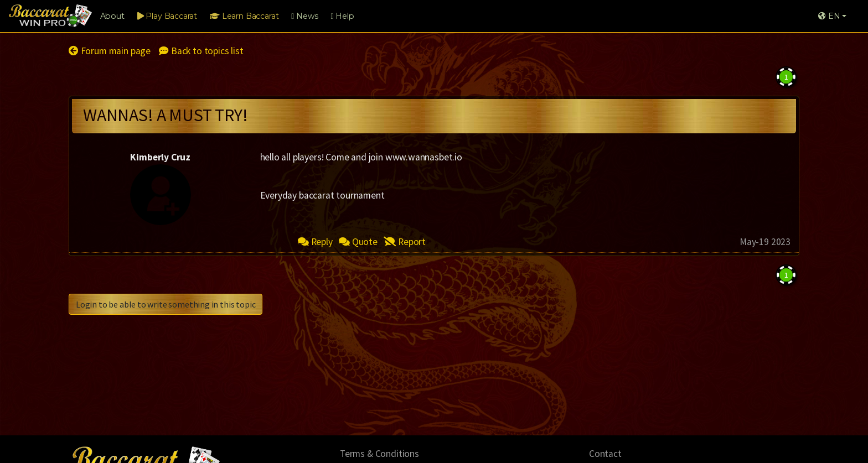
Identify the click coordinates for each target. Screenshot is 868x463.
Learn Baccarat (244, 16)
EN (829, 16)
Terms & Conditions (379, 454)
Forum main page (110, 51)
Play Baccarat (167, 16)
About (112, 16)
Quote (358, 242)
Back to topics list (201, 51)
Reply (315, 242)
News (304, 16)
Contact (605, 454)
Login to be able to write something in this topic (166, 304)
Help (342, 16)
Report (405, 242)
